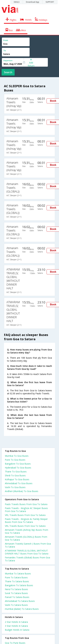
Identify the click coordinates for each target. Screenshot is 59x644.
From (6, 40)
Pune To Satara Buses (16, 577)
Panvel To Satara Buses (17, 597)
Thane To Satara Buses (17, 581)
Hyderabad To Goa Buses (18, 468)
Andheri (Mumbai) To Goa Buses (22, 491)
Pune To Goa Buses (15, 460)
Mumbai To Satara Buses (18, 574)
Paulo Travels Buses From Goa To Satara (26, 504)
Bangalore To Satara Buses (19, 585)
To (5, 51)
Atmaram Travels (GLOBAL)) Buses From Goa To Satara (26, 538)
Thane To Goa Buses (16, 472)
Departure (8, 60)
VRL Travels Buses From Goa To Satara (25, 515)
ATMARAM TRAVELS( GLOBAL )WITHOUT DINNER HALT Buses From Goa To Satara (27, 552)
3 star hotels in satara (16, 626)
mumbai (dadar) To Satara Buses (22, 609)
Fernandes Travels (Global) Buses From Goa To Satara (27, 559)
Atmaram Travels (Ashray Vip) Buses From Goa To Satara (27, 531)
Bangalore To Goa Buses (18, 464)
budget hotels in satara (17, 630)
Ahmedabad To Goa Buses (19, 483)
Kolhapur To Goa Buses (17, 479)
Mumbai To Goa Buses (17, 456)
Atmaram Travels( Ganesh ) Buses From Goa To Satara (28, 545)
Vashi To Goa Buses (15, 487)
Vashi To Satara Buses (16, 605)
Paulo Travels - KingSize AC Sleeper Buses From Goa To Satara (26, 510)
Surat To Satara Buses (16, 593)
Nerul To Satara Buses (16, 589)
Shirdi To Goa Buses (15, 475)
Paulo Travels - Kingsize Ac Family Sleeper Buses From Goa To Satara (26, 520)
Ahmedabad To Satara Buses (20, 601)
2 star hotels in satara (16, 622)
